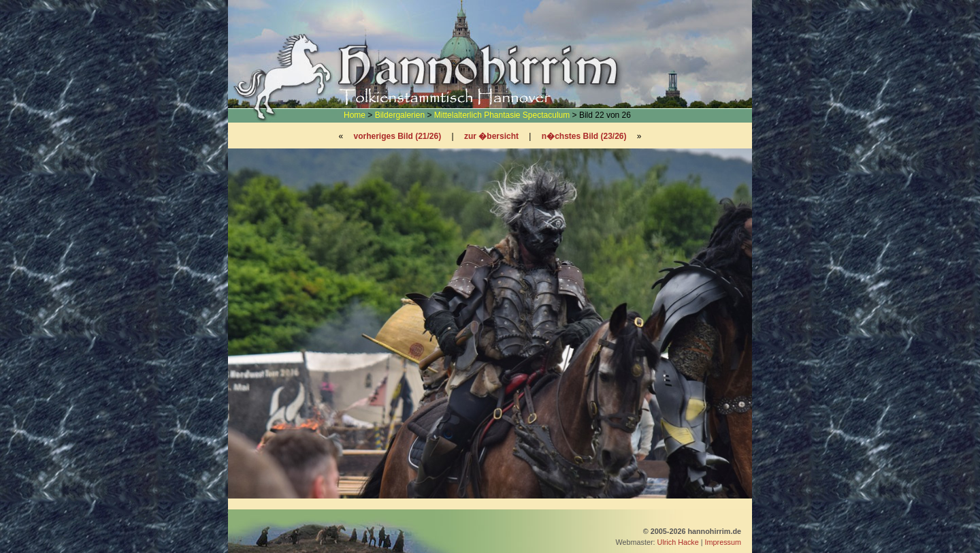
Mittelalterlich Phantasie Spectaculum (502, 115)
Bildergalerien (400, 115)
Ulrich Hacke (678, 542)
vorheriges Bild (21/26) (397, 136)
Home (355, 115)
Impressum (723, 542)
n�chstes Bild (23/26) (584, 136)
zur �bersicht (491, 136)
